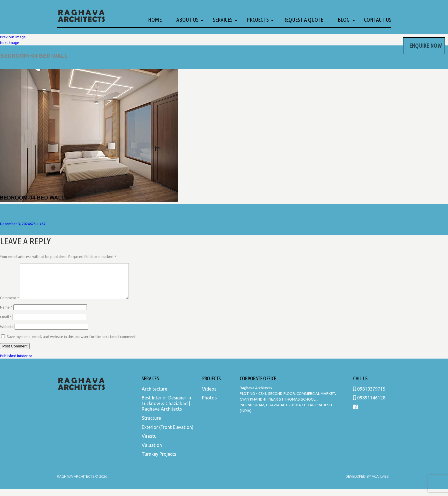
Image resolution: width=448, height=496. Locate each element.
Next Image (10, 43)
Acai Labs (380, 483)
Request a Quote (303, 20)
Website (7, 333)
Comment (10, 305)
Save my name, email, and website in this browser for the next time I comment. (72, 343)
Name (6, 314)
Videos (209, 396)
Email (6, 324)
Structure (151, 425)
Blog (344, 20)
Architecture (154, 396)
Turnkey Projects (159, 461)
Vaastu (149, 443)
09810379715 (369, 396)
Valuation (152, 452)
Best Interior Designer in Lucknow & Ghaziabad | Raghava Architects (166, 410)
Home (155, 20)
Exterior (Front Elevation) (168, 434)
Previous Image (13, 37)
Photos (209, 405)
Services (223, 20)
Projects (258, 20)
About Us (187, 20)
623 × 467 (38, 224)
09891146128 (369, 405)
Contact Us (378, 20)
